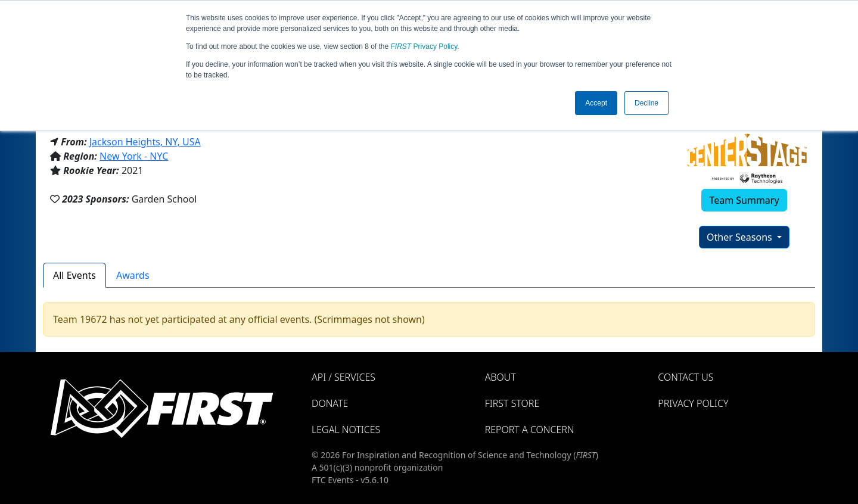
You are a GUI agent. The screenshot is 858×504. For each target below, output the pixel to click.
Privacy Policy (424, 46)
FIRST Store (512, 403)
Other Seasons (741, 237)
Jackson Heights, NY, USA (145, 142)
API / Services (343, 377)
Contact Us (686, 377)
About (500, 377)
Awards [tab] (133, 275)
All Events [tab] (74, 275)
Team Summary (744, 200)
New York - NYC (134, 156)
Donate (330, 403)
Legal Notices (346, 430)
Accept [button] (596, 103)
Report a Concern (530, 430)
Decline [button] (646, 103)
